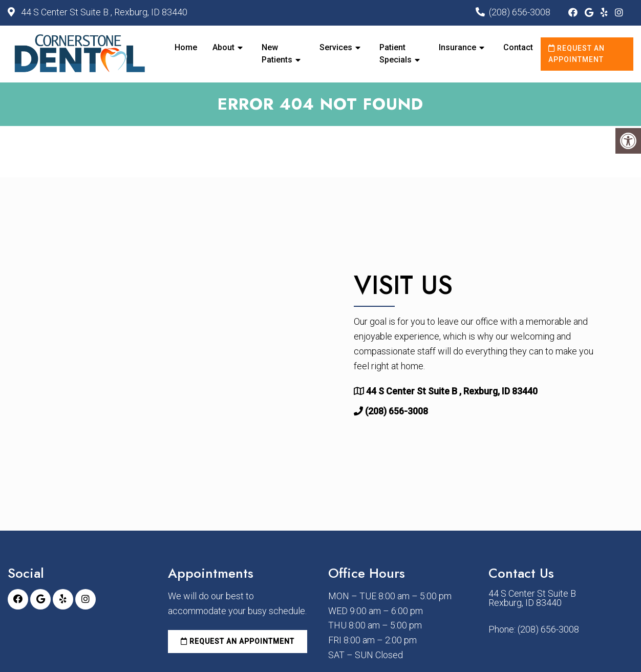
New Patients (277, 54)
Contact (518, 47)
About (223, 47)
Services (336, 47)
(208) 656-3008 (520, 12)
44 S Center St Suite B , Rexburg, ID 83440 (103, 12)
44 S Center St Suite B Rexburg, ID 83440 (532, 598)
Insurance (457, 47)
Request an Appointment (576, 54)
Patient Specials (396, 54)
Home (186, 47)
